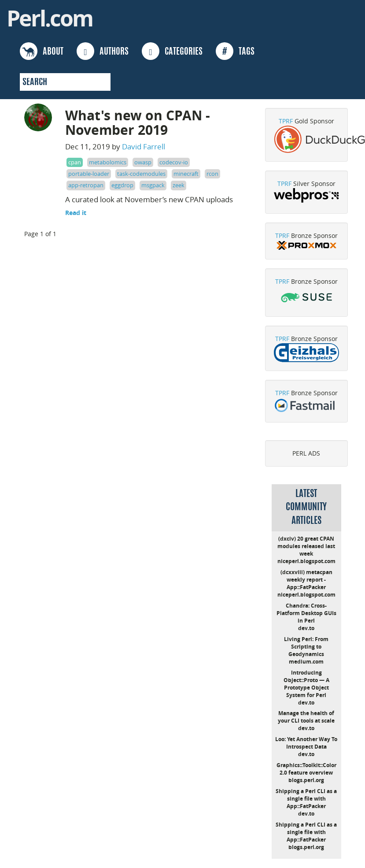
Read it (76, 213)
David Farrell (144, 147)
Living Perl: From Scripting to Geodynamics (306, 647)
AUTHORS (103, 51)
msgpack (153, 185)
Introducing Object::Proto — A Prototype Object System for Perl (306, 684)
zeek (179, 185)
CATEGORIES (172, 51)
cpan (75, 162)
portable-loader (89, 174)
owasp (143, 162)
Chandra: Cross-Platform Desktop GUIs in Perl (306, 613)
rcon (212, 174)
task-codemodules (141, 174)
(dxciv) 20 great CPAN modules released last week (306, 546)
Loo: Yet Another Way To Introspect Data (306, 743)
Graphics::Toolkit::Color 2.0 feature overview (306, 769)
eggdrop (122, 185)
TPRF (286, 121)
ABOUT (42, 51)
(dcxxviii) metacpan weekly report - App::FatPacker (306, 580)
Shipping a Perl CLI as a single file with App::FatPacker (306, 799)
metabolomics (108, 162)
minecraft (186, 174)
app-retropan (86, 185)
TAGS (235, 51)
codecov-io (174, 162)
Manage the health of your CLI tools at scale (306, 717)
